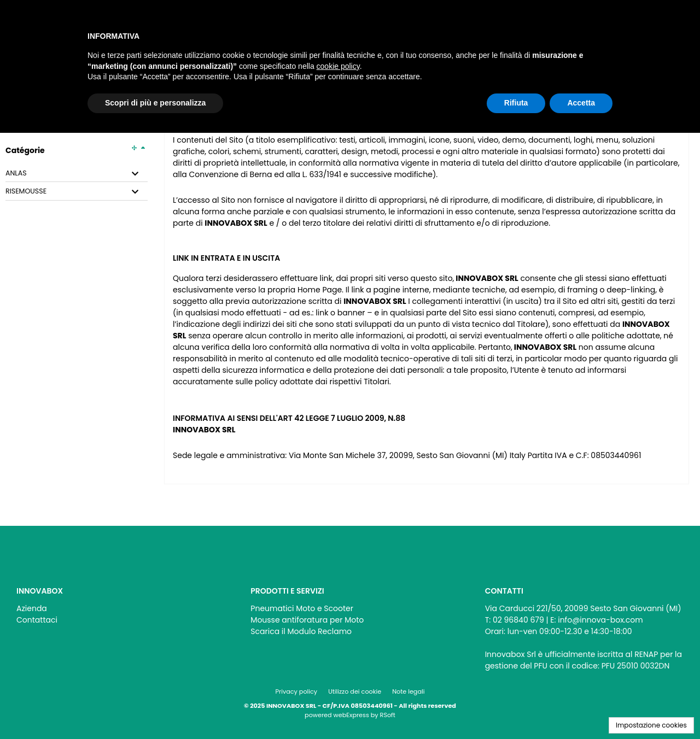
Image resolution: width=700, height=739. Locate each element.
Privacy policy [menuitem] (297, 691)
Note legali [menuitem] (408, 691)
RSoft (388, 715)
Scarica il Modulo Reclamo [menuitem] (301, 631)
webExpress (351, 715)
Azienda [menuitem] (32, 608)
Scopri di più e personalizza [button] (155, 103)
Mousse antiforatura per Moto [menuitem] (307, 620)
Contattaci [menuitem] (37, 620)
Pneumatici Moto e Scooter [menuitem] (302, 608)
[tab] (77, 174)
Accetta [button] (581, 103)
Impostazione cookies (651, 725)
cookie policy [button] (338, 66)
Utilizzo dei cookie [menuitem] (355, 691)
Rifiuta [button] (516, 103)
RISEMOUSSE (26, 191)
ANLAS (16, 173)
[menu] (116, 611)
